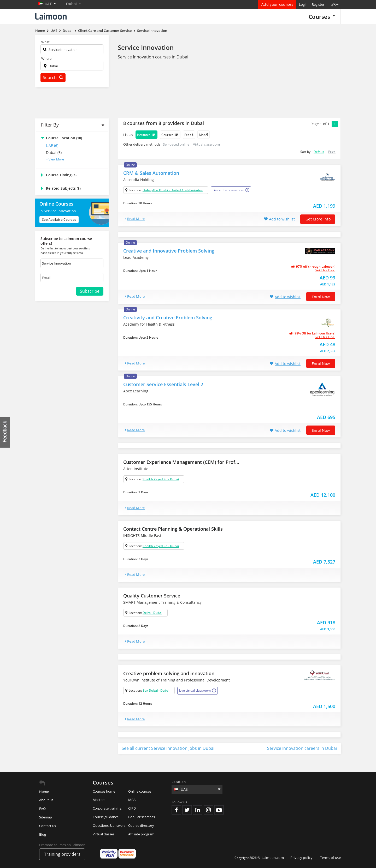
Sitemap (46, 817)
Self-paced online (176, 144)
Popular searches (142, 817)
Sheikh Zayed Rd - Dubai (161, 479)
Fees (189, 135)
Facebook (176, 810)
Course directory (141, 825)
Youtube (219, 810)
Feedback (5, 432)
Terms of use (330, 858)
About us (46, 800)
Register (318, 4)
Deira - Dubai (152, 613)
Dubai (147, 190)
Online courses (140, 791)
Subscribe (90, 291)
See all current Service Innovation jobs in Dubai (168, 748)
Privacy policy (302, 858)
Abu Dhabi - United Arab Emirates (177, 190)
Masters (99, 800)
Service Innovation (146, 47)
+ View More (55, 159)
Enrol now (321, 297)
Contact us (48, 826)
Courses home (104, 791)
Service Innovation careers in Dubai (302, 748)
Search (53, 77)
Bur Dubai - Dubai (156, 690)
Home (44, 792)
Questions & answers (109, 825)
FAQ (42, 809)
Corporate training (107, 808)
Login (303, 4)
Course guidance (106, 817)
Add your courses (277, 4)
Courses (322, 17)
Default (319, 152)
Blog (43, 834)
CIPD (132, 808)
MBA (132, 800)
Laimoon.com (273, 858)
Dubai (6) (54, 152)
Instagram (208, 810)
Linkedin (198, 810)
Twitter (187, 810)
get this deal (325, 270)
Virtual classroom (206, 144)
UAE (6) (52, 145)
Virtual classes (104, 834)
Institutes (146, 135)
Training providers (62, 854)
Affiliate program (141, 834)
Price (332, 152)
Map (204, 135)
